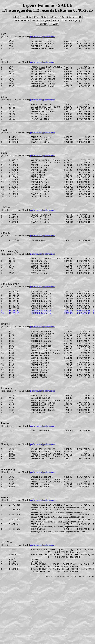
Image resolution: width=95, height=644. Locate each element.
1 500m (52, 17)
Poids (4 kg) (75, 20)
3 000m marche (22, 20)
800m (44, 17)
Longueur (46, 20)
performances (49, 37)
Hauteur (35, 20)
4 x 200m (54, 24)
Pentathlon (42, 24)
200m (29, 17)
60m (22, 17)
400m (36, 17)
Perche (56, 20)
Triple (64, 20)
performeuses (36, 37)
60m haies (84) (75, 17)
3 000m (61, 17)
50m (16, 17)
